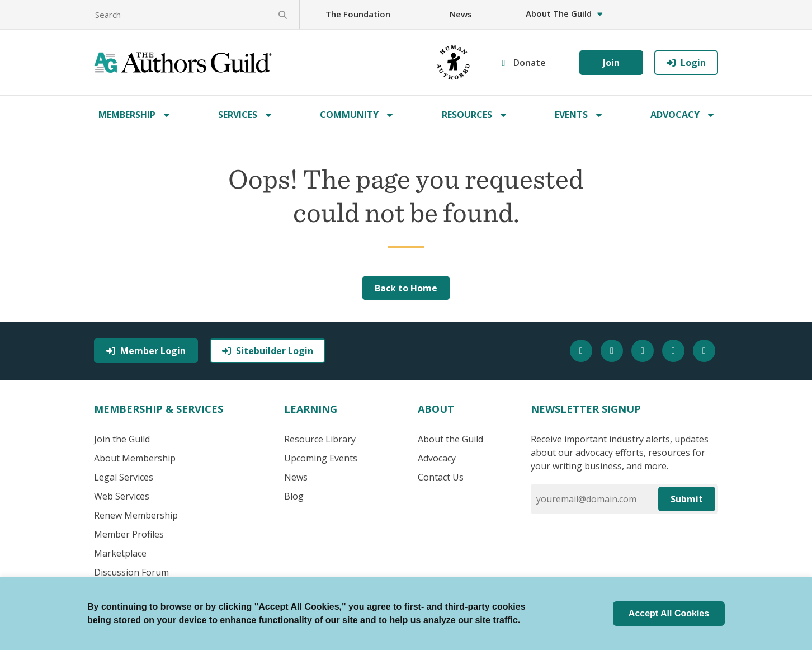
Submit (687, 499)
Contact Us (441, 477)
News (461, 14)
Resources (467, 115)
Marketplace (120, 553)
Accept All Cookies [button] (669, 613)
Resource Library (320, 439)
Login (686, 63)
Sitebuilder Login (268, 351)
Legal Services (124, 477)
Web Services (122, 496)
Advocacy (675, 115)
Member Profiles (129, 534)
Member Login (146, 351)
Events (571, 115)
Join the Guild (122, 439)
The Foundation (358, 14)
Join (611, 63)
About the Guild (450, 439)
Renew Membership (136, 515)
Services (238, 115)
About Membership (135, 458)
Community (349, 115)
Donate (530, 63)
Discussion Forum (131, 572)
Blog (294, 496)
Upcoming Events (321, 458)
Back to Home (406, 288)
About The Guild (564, 13)
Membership (127, 115)
